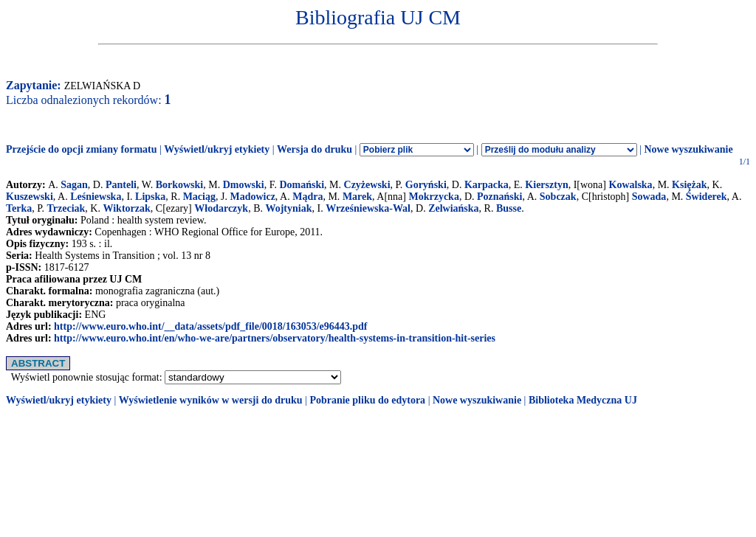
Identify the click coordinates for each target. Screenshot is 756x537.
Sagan (74, 185)
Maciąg (199, 197)
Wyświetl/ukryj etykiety (217, 149)
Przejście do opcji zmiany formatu (82, 149)
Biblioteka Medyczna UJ (583, 400)
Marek (357, 197)
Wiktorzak (126, 208)
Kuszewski (30, 197)
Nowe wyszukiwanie (688, 149)
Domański (302, 185)
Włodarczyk (221, 208)
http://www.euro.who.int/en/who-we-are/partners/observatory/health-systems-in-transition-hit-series (275, 338)
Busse (509, 208)
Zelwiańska (453, 208)
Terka (19, 208)
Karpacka (487, 185)
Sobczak (558, 197)
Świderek (707, 197)
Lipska (150, 197)
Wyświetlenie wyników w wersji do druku (211, 400)
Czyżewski (367, 185)
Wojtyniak (288, 208)
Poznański (499, 197)
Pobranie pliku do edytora (367, 400)
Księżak (689, 185)
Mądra (307, 197)
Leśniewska (96, 197)
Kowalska (631, 185)
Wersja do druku (315, 149)
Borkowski (180, 185)
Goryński (426, 185)
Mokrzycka (433, 197)
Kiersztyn (546, 185)
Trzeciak (66, 208)
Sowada (649, 197)
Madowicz (252, 197)
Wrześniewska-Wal (368, 208)
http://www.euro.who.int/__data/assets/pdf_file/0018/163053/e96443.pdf (210, 326)
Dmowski (244, 185)
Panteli (121, 185)
